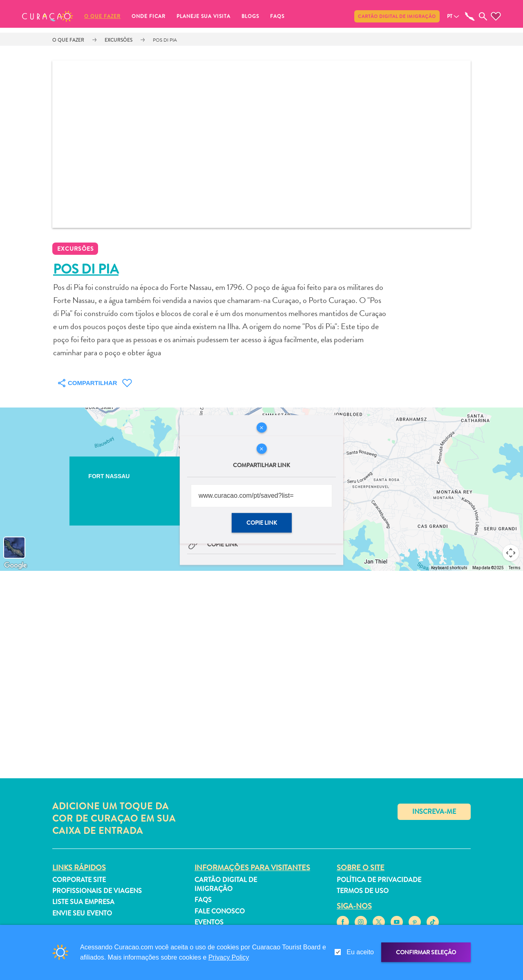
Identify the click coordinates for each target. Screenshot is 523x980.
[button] (48, 16)
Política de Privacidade (379, 880)
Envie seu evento (82, 913)
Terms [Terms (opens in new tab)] (515, 568)
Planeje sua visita (203, 16)
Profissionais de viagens (97, 891)
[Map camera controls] (511, 553)
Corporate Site (79, 880)
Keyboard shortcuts (449, 568)
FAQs (277, 16)
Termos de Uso (363, 891)
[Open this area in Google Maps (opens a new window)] (16, 566)
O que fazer (102, 16)
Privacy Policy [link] (229, 957)
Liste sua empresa (83, 902)
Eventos (209, 922)
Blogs (250, 16)
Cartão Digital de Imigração (397, 16)
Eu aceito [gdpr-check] (360, 952)
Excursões (118, 40)
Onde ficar (149, 16)
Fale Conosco (220, 911)
